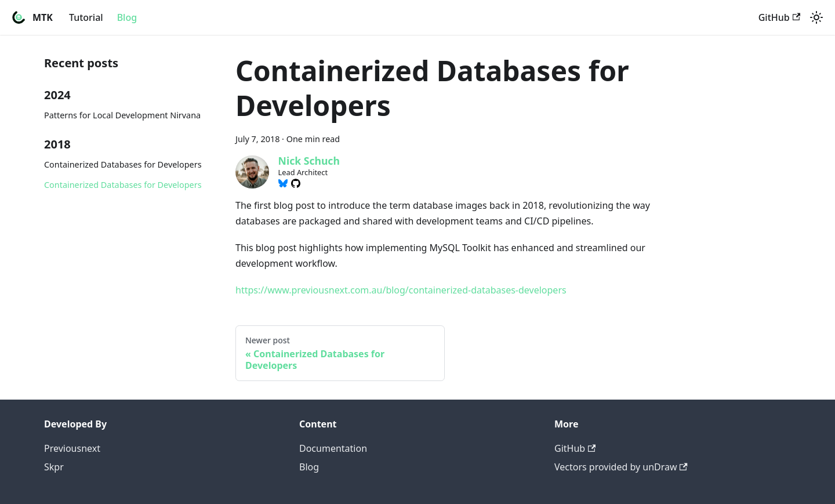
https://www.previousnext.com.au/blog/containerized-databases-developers (401, 290)
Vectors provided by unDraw (621, 467)
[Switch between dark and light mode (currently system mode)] (816, 17)
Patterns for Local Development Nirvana (122, 115)
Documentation (333, 448)
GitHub (779, 17)
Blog (127, 17)
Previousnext (72, 448)
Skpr (54, 467)
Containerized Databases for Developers (123, 164)
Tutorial (86, 17)
